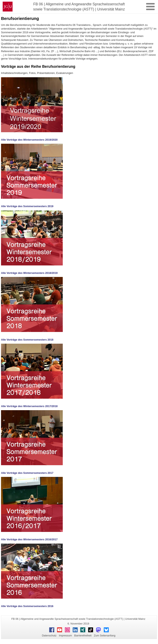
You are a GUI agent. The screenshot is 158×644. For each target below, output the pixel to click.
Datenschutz (49, 635)
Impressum (65, 635)
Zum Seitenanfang (105, 635)
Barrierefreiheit (83, 635)
